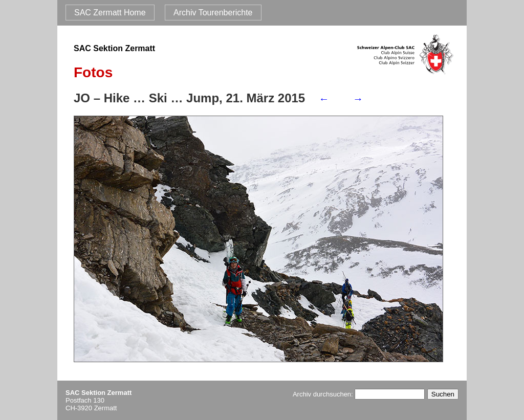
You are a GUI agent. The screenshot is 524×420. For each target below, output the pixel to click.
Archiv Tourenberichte (213, 13)
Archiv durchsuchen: (359, 394)
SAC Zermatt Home (110, 13)
